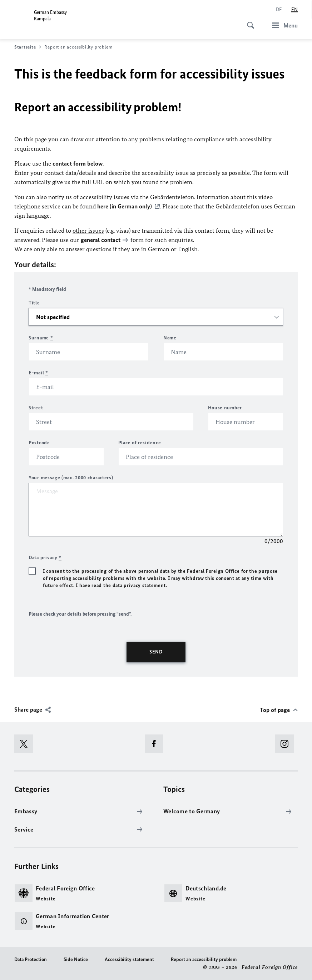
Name (170, 338)
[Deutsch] (279, 10)
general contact (101, 240)
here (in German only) (125, 206)
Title (34, 303)
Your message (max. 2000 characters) (71, 478)
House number (225, 408)
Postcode (39, 443)
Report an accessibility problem (204, 959)
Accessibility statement (129, 959)
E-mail (38, 373)
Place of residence (140, 443)
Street (36, 408)
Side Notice (76, 959)
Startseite (28, 47)
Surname (41, 338)
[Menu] (283, 25)
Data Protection (31, 959)
